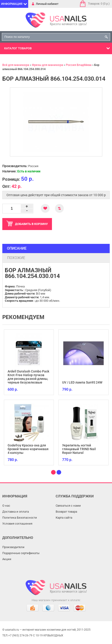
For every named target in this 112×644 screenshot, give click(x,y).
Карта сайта (64, 518)
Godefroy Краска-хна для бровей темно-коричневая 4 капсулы (28, 449)
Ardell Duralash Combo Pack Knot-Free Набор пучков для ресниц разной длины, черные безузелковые (28, 377)
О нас (6, 506)
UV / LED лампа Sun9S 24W (82, 382)
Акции (7, 559)
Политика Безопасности (20, 518)
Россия (33, 166)
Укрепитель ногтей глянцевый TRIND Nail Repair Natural (79, 449)
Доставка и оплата (16, 512)
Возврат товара (66, 512)
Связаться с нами (68, 506)
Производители (13, 547)
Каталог (18, 48)
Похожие (16, 258)
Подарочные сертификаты (21, 553)
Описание (17, 248)
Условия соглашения (17, 524)
